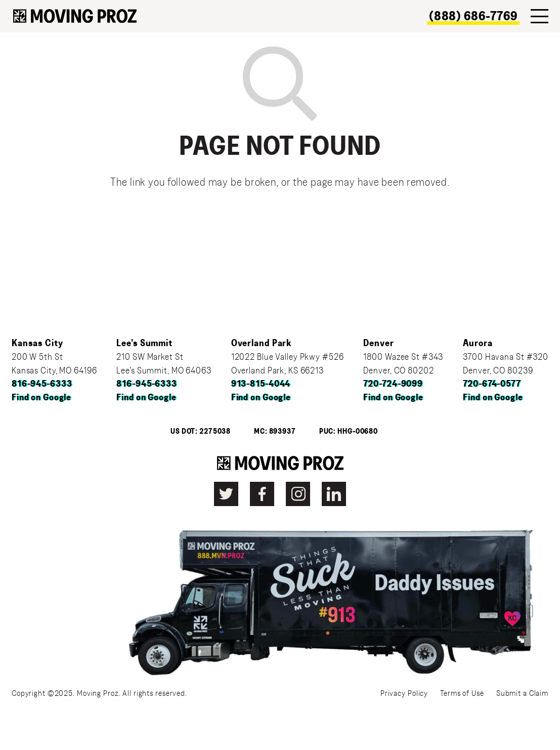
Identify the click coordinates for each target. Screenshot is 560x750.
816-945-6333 (42, 384)
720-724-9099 (393, 384)
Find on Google (41, 398)
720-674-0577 (492, 384)
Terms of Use (462, 693)
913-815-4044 (261, 384)
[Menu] (540, 16)
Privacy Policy (404, 693)
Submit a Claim (522, 693)
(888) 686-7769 (473, 16)
